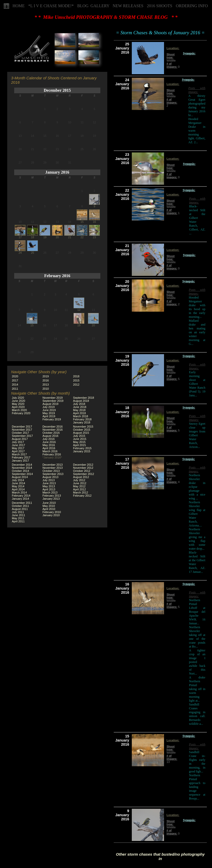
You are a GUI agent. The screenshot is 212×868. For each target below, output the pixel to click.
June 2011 (18, 515)
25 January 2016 (122, 48)
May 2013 (49, 486)
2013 (46, 385)
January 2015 (82, 451)
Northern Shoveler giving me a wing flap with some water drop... (197, 539)
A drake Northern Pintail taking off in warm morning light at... (197, 689)
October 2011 (21, 506)
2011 (15, 389)
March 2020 (19, 410)
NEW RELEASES (128, 6)
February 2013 (52, 496)
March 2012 (80, 492)
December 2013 (53, 465)
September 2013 (53, 474)
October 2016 (51, 433)
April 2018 (79, 413)
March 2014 (19, 492)
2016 (46, 380)
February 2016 (57, 276)
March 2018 (80, 416)
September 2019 (53, 401)
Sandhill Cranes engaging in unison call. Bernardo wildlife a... (197, 714)
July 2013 (49, 480)
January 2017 (21, 461)
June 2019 (49, 410)
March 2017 (19, 454)
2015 (76, 380)
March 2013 (50, 492)
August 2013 (51, 477)
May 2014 (18, 486)
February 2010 (52, 512)
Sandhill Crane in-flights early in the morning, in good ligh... (197, 762)
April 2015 (79, 445)
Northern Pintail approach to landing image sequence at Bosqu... (197, 787)
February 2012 (82, 496)
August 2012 (81, 477)
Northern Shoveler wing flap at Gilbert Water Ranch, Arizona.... (197, 514)
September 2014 (22, 474)
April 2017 (18, 451)
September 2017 (22, 436)
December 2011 (22, 503)
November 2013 (53, 468)
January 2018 (82, 422)
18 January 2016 (122, 412)
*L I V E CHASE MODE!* (51, 6)
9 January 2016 (122, 815)
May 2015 (79, 442)
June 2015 (80, 439)
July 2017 (18, 442)
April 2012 (79, 489)
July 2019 (49, 407)
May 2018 (79, 410)
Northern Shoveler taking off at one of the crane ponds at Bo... (197, 637)
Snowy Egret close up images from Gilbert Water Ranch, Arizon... (197, 435)
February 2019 (52, 419)
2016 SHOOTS (160, 6)
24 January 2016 (122, 84)
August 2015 (81, 433)
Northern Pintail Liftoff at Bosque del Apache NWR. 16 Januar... (197, 612)
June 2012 (80, 483)
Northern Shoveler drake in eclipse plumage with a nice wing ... (197, 487)
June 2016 (49, 442)
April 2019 (49, 416)
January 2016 (57, 172)
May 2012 (79, 486)
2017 (15, 380)
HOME (18, 6)
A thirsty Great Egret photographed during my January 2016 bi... (197, 105)
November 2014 (22, 468)
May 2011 (18, 518)
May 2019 (49, 413)
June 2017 (18, 445)
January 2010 (51, 515)
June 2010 (49, 503)
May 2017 (18, 448)
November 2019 (53, 398)
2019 (46, 376)
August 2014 (20, 477)
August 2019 (51, 404)
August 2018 (81, 401)
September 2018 (83, 398)
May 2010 (49, 506)
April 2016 (49, 448)
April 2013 (49, 489)
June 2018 (80, 407)
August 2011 (20, 509)
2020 (15, 376)
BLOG (83, 6)
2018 (76, 376)
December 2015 (57, 90)
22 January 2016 (122, 194)
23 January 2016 (122, 159)
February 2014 (21, 496)
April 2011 (18, 521)
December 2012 (83, 465)
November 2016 (53, 430)
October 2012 (82, 471)
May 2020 (18, 404)
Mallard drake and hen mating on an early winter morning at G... (197, 332)
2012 (76, 385)
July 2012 (79, 480)
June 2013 (49, 483)
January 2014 (21, 499)
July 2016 (49, 439)
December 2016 (53, 427)
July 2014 (18, 480)
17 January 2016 (122, 463)
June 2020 (18, 401)
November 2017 (22, 430)
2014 (15, 385)
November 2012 (83, 468)
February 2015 (82, 448)
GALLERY (100, 6)
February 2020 (21, 413)
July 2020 (18, 398)
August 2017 (20, 439)
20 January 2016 (122, 286)
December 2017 (22, 427)
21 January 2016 (122, 250)
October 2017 (21, 433)
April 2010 (49, 509)
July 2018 (79, 404)
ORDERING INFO (192, 6)
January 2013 (51, 499)
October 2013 (51, 471)
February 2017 (21, 457)
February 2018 (82, 419)
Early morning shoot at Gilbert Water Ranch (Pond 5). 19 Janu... (197, 384)
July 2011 (18, 512)
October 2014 (21, 471)
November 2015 (83, 427)
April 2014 (18, 489)
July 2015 (79, 436)
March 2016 (50, 451)
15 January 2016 (122, 740)
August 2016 (51, 436)
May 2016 (49, 445)
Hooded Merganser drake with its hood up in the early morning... (197, 307)
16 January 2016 (122, 588)
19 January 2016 (122, 360)
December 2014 (22, 465)
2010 (46, 389)
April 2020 (18, 407)
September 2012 (83, 474)
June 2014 (18, 483)
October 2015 (82, 430)
